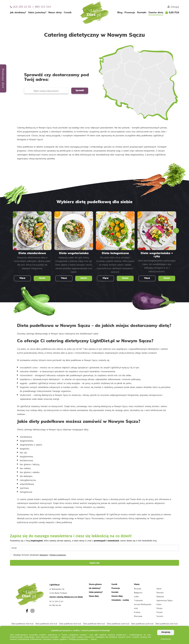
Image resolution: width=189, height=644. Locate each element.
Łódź (136, 608)
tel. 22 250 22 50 (56, 601)
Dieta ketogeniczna (115, 253)
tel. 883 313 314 (55, 605)
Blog (120, 13)
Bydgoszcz (138, 592)
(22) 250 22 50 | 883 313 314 (30, 7)
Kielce (159, 604)
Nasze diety (55, 13)
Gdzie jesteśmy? (37, 13)
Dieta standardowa (32, 253)
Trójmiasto (138, 600)
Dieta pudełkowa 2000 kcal (118, 623)
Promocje (130, 13)
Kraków (137, 612)
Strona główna (95, 584)
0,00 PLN (174, 13)
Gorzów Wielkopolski (143, 604)
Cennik (68, 13)
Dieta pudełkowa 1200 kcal (46, 623)
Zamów (42, 278)
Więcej (22, 278)
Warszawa (138, 616)
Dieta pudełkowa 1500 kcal (70, 623)
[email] (94, 548)
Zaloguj (173, 7)
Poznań (159, 612)
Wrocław (138, 588)
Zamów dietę (156, 13)
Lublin (136, 596)
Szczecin (160, 616)
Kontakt (142, 13)
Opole (159, 588)
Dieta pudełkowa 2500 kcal (166, 623)
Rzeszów (160, 592)
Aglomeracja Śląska (164, 600)
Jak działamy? (18, 13)
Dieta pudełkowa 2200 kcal (142, 623)
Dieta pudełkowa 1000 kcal (22, 623)
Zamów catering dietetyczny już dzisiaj (66, 597)
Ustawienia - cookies (120, 600)
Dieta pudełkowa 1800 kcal (94, 623)
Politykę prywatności (58, 555)
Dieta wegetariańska (74, 253)
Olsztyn (159, 608)
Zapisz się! (95, 563)
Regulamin (44, 555)
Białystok (160, 596)
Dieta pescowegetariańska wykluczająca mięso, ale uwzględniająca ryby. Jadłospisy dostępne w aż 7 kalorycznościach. (157, 266)
